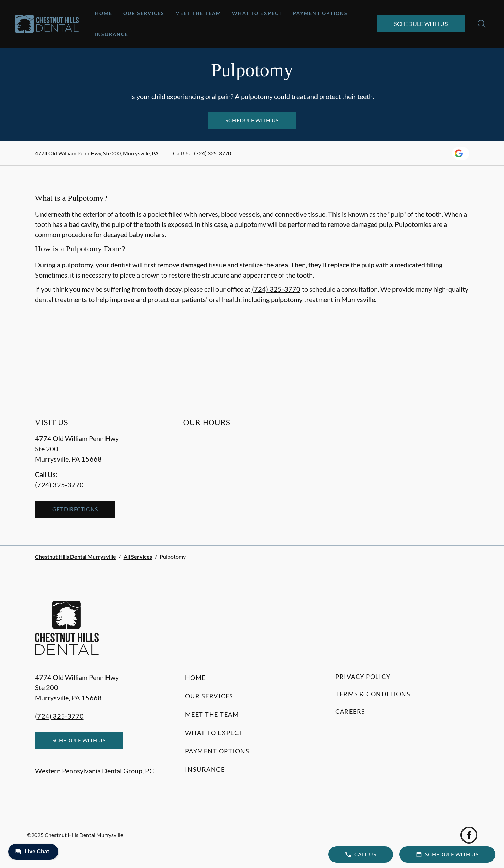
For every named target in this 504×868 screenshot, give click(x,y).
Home (104, 13)
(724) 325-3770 (213, 153)
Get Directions (75, 509)
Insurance (112, 34)
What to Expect (257, 13)
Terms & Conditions (373, 694)
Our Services (144, 13)
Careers (350, 711)
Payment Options (320, 13)
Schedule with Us (421, 24)
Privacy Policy (363, 677)
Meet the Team (198, 13)
